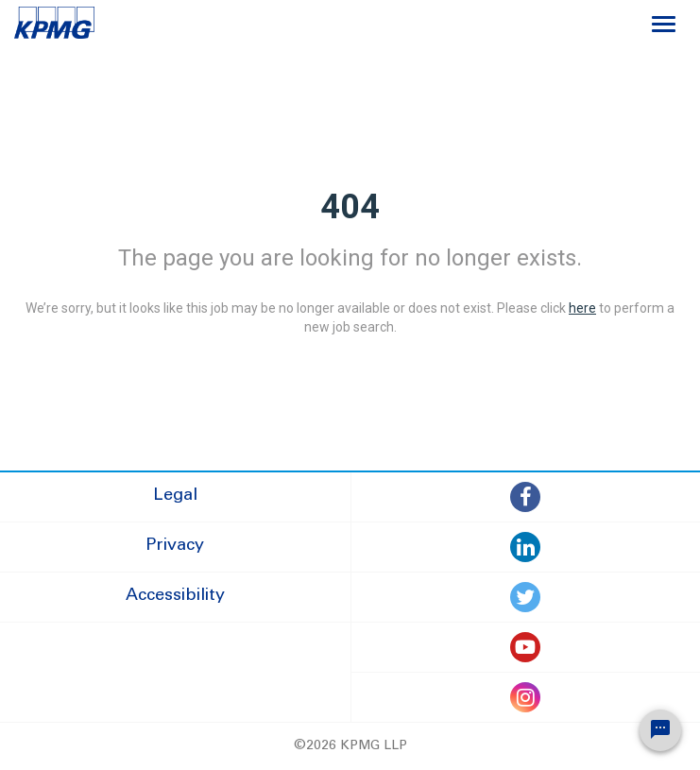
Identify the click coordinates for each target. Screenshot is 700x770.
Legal (175, 496)
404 (350, 207)
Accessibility (175, 596)
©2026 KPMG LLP (350, 746)
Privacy (175, 546)
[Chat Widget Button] (660, 730)
